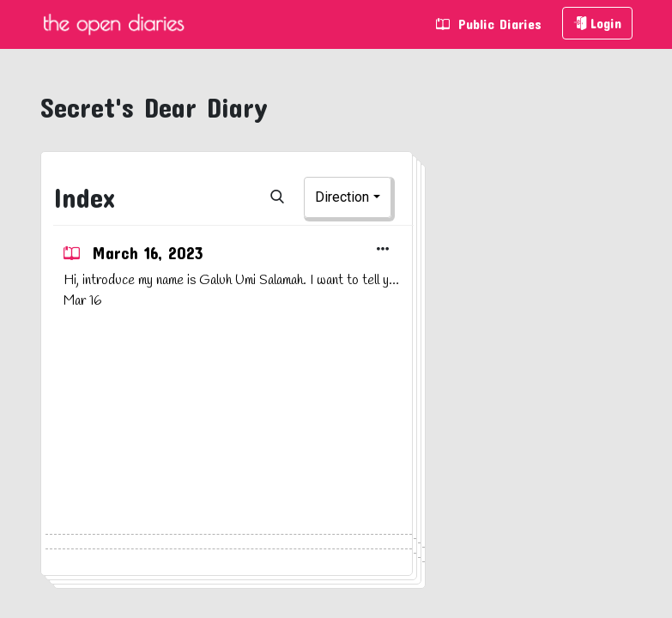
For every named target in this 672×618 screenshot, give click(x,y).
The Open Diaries (113, 24)
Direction (342, 197)
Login (597, 23)
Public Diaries (489, 24)
